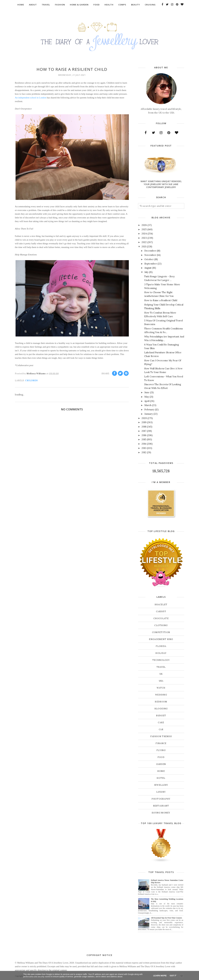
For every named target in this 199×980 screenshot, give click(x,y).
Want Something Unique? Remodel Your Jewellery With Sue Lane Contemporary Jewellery (161, 184)
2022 (144, 242)
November (150, 255)
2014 (144, 444)
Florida (161, 646)
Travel (161, 667)
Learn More (160, 976)
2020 (144, 418)
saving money (161, 813)
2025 (144, 229)
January (149, 414)
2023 (144, 238)
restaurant (161, 806)
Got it (173, 976)
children (31, 381)
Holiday (161, 653)
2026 (144, 225)
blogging (161, 709)
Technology (161, 660)
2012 (144, 452)
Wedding (161, 695)
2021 (144, 247)
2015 (144, 439)
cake (161, 723)
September (151, 264)
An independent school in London (31, 98)
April (147, 401)
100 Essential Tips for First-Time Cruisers (167, 918)
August (148, 268)
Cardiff (161, 612)
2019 (144, 422)
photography (161, 799)
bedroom (161, 702)
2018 (144, 427)
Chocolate (161, 618)
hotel (161, 778)
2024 (144, 234)
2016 (144, 435)
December (150, 251)
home (161, 771)
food (161, 757)
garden (161, 764)
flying (161, 750)
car (161, 729)
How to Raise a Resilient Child (161, 300)
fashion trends (161, 736)
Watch (161, 688)
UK (161, 674)
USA (161, 681)
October (149, 259)
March (148, 405)
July (146, 272)
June (147, 392)
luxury (161, 792)
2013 (144, 448)
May (147, 397)
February (149, 410)
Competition (161, 632)
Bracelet (161, 605)
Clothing (161, 625)
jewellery (161, 785)
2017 (144, 431)
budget (161, 716)
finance (161, 743)
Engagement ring (161, 639)
